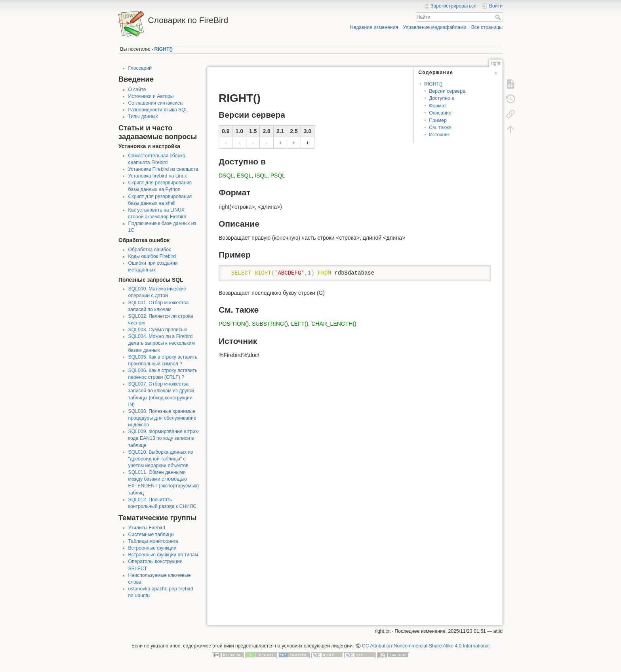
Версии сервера (447, 91)
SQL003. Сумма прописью (158, 330)
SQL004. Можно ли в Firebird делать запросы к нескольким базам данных (162, 343)
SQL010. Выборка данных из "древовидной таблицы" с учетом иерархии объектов (161, 459)
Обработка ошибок (150, 250)
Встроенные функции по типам (163, 555)
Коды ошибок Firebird (152, 256)
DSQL (226, 176)
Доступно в (441, 98)
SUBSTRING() (270, 324)
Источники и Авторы (151, 96)
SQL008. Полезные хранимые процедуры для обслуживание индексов (162, 418)
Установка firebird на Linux (158, 176)
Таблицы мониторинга (153, 541)
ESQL (244, 176)
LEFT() (300, 324)
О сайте (137, 90)
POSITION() (234, 324)
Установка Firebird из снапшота (163, 169)
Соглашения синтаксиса (156, 103)
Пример (438, 120)
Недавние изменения (374, 27)
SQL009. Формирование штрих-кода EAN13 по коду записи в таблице (164, 438)
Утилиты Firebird (147, 528)
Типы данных (143, 116)
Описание (440, 113)
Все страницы (487, 27)
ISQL (261, 176)
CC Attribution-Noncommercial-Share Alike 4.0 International (426, 646)
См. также (440, 128)
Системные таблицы (151, 535)
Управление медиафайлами (434, 27)
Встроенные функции (152, 548)
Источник (439, 135)
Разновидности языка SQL (158, 110)
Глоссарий (140, 68)
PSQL (278, 176)
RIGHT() (164, 49)
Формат (438, 106)
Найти (499, 17)
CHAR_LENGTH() (334, 324)
